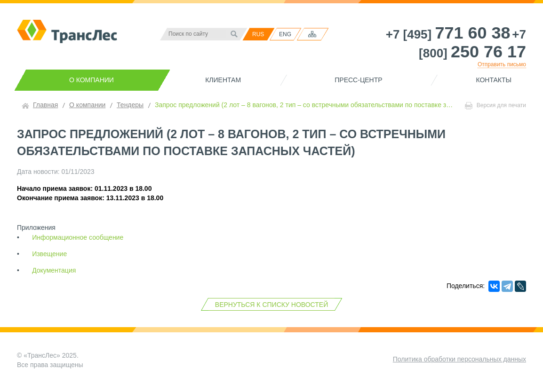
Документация (54, 270)
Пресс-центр (358, 80)
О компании (92, 80)
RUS (258, 34)
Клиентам (223, 80)
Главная (45, 105)
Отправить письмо (502, 64)
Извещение (49, 254)
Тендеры (130, 105)
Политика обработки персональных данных (459, 359)
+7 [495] (448, 34)
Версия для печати (495, 106)
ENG (285, 34)
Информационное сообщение (78, 237)
